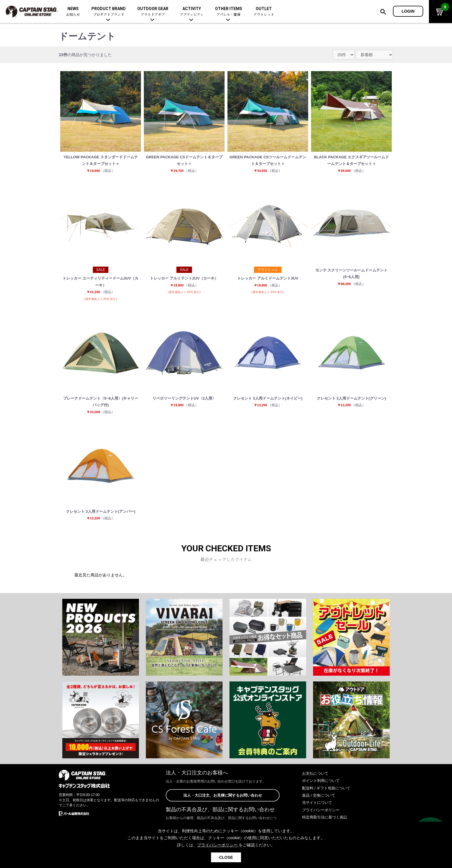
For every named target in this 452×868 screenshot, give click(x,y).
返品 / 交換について (320, 803)
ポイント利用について (322, 788)
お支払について (316, 781)
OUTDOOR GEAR (153, 12)
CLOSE (226, 857)
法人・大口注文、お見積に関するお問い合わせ (223, 803)
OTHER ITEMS (229, 12)
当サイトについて (318, 810)
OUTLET (264, 12)
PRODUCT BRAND (109, 12)
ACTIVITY (192, 12)
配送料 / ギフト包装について (328, 795)
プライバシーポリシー (322, 817)
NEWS (73, 12)
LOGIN (408, 11)
